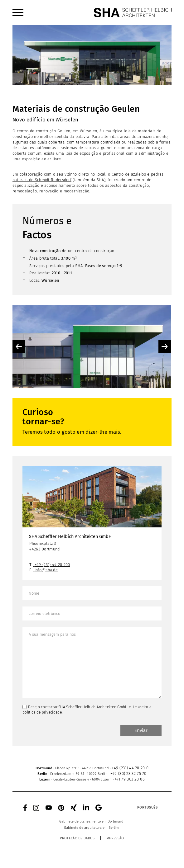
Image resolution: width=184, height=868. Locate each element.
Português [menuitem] (148, 807)
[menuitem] (18, 12)
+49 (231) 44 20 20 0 (130, 768)
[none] (136, 808)
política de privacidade (42, 712)
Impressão (115, 838)
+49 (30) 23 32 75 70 (128, 774)
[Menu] (18, 12)
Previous (19, 347)
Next (165, 347)
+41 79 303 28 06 (130, 779)
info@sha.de (46, 570)
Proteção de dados (77, 838)
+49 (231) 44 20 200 (52, 565)
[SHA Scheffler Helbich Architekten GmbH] (133, 12)
